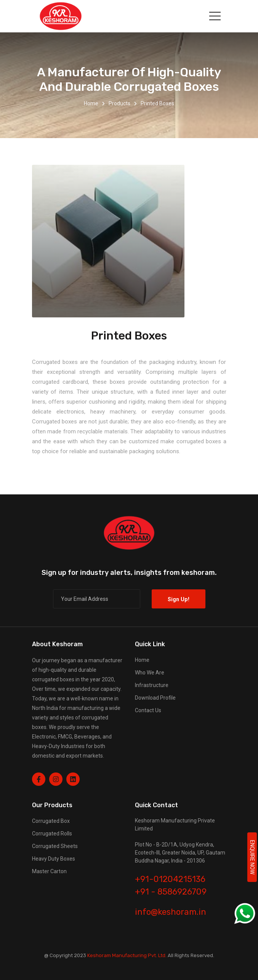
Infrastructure (152, 685)
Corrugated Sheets (55, 846)
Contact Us (148, 710)
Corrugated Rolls (52, 834)
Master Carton (49, 871)
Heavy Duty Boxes (54, 859)
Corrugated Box (51, 821)
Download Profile (155, 698)
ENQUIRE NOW (252, 857)
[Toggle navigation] (215, 16)
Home (91, 103)
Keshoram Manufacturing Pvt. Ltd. (127, 955)
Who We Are (150, 673)
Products (119, 103)
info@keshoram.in (171, 912)
